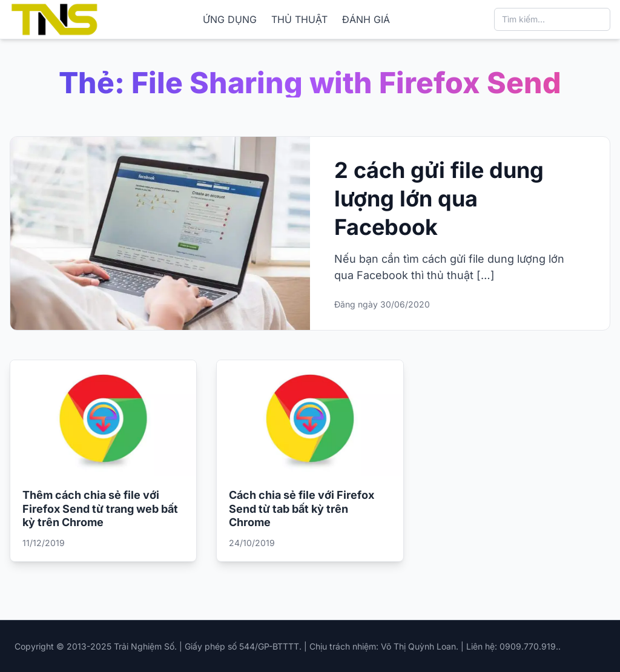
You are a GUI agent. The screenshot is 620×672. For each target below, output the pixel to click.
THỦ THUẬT (299, 19)
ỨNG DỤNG (230, 19)
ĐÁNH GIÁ (366, 19)
